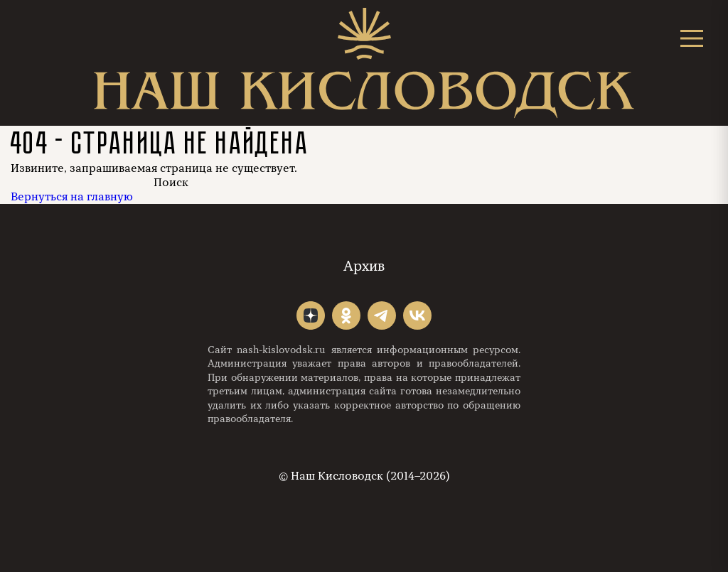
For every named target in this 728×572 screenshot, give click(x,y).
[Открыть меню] (692, 38)
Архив (364, 266)
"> (311, 315)
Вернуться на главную (72, 197)
